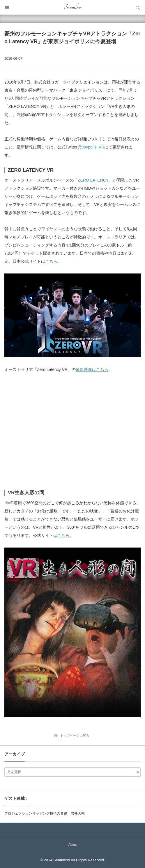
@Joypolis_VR (91, 147)
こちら (51, 261)
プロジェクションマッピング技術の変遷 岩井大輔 (45, 813)
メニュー (7, 7)
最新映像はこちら (92, 369)
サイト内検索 (138, 7)
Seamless (73, 7)
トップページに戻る (75, 735)
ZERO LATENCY (93, 180)
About (73, 845)
